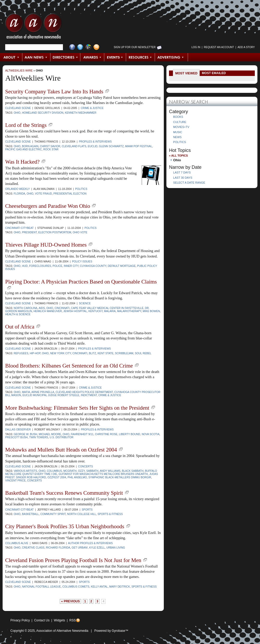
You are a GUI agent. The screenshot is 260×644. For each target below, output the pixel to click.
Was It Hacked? (22, 162)
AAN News (37, 57)
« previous (70, 601)
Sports (87, 510)
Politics (81, 189)
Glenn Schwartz (111, 146)
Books (178, 117)
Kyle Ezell (97, 548)
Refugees (21, 353)
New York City (61, 353)
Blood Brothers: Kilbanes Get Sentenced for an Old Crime (69, 366)
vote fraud (43, 194)
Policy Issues (82, 262)
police (57, 266)
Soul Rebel (143, 353)
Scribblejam (124, 353)
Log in (196, 47)
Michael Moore (50, 434)
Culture (180, 122)
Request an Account (219, 47)
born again (30, 146)
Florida (19, 194)
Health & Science (18, 314)
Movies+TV (181, 127)
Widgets (59, 620)
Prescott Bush (16, 437)
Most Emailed (214, 73)
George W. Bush (26, 434)
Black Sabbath (133, 471)
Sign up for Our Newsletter (135, 47)
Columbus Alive (17, 543)
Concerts (85, 466)
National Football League (41, 587)
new (107, 91)
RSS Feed (96, 47)
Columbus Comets (76, 587)
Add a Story (246, 47)
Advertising (171, 57)
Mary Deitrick (119, 587)
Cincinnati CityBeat (19, 228)
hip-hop (35, 353)
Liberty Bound (130, 434)
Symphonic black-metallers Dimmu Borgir (120, 477)
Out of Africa (20, 327)
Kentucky (95, 311)
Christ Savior (50, 146)
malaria (110, 311)
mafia (26, 392)
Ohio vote (80, 232)
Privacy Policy (20, 620)
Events (115, 57)
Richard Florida (58, 548)
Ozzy (81, 471)
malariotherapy (129, 311)
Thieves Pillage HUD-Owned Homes (46, 245)
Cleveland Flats (74, 146)
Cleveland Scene (18, 108)
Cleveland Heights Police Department (84, 392)
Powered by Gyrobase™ (111, 631)
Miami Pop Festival (139, 146)
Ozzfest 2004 (57, 477)
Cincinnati (62, 308)
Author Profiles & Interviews (90, 543)
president (29, 232)
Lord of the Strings (26, 125)
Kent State (105, 353)
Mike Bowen (151, 311)
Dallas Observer (18, 430)
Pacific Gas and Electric (24, 149)
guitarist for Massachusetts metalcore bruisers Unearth (103, 474)
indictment (89, 395)
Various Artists (25, 471)
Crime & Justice (92, 108)
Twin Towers (39, 437)
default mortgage (122, 266)
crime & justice (110, 395)
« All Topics (178, 156)
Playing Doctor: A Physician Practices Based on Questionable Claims (81, 282)
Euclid (92, 146)
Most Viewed (186, 73)
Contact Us (42, 620)
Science (85, 303)
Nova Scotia (151, 434)
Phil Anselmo (77, 477)
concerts (34, 481)
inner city (71, 266)
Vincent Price (15, 481)
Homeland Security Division (43, 113)
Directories (65, 57)
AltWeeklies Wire (19, 70)
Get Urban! (80, 548)
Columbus (54, 471)
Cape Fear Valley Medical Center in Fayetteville (107, 308)
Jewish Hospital (75, 311)
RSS (73, 620)
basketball (30, 514)
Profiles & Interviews (95, 142)
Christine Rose (106, 434)
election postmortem (55, 232)
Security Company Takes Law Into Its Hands (54, 92)
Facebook (72, 47)
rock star (51, 149)
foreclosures (40, 266)
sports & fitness (110, 514)
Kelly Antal (99, 587)
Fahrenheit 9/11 (82, 434)
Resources (141, 57)
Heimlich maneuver (48, 311)
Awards (92, 57)
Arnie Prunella (43, 392)
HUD (25, 266)
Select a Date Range (189, 183)
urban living (116, 548)
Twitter (80, 47)
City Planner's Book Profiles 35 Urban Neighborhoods (65, 526)
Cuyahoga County (93, 266)
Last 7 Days (182, 172)
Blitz (93, 353)
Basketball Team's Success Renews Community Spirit (64, 493)
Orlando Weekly (18, 189)
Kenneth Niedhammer (81, 113)
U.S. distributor (62, 437)
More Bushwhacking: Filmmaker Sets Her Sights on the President (77, 408)
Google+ (88, 47)
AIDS (42, 308)
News (177, 137)
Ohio (39, 70)
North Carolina (26, 308)
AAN (34, 27)
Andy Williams (110, 471)
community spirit (53, 514)
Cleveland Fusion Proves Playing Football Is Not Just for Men (73, 560)
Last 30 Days (183, 178)
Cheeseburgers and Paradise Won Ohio (48, 206)
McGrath (70, 471)
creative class (33, 548)
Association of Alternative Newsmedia (62, 631)
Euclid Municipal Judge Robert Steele (51, 395)
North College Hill (82, 514)
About (11, 57)
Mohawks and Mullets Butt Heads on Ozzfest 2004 (61, 450)
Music (178, 132)
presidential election (70, 194)
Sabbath (92, 471)
